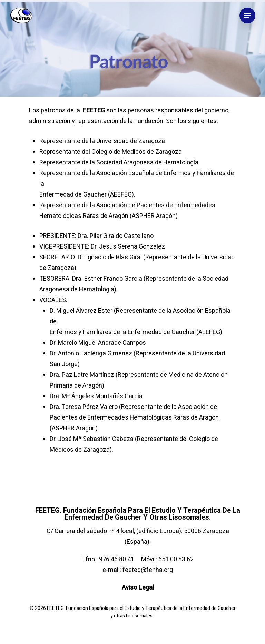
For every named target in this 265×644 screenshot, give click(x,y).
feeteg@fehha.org (148, 570)
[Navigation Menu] (247, 16)
